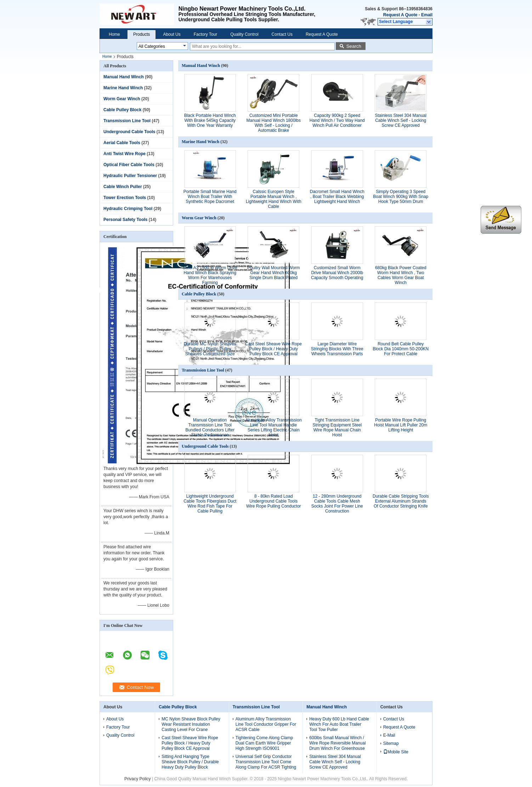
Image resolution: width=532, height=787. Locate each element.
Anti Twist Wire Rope (124, 154)
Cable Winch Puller (123, 187)
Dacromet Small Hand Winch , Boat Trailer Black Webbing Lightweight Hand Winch (337, 197)
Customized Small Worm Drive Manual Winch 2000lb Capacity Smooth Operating (337, 273)
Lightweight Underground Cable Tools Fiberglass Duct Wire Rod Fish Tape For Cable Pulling (210, 504)
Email (427, 15)
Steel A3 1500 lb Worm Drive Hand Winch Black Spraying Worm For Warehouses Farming (210, 275)
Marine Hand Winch (123, 88)
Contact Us (282, 34)
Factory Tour (205, 34)
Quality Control (244, 34)
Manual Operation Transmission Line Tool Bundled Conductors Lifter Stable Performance (210, 428)
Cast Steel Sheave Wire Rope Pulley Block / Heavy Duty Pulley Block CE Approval (274, 349)
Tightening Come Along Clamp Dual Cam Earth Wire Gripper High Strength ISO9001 (264, 743)
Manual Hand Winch (124, 77)
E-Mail (389, 735)
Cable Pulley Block (122, 110)
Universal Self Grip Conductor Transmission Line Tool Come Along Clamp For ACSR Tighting (266, 762)
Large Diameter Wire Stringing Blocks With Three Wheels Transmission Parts (337, 349)
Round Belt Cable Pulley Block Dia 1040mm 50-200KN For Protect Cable (401, 349)
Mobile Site (396, 752)
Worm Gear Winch (122, 99)
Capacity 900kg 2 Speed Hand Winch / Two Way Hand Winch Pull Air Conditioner (337, 120)
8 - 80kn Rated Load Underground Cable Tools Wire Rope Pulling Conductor (274, 501)
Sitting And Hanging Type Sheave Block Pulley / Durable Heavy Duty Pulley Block (190, 762)
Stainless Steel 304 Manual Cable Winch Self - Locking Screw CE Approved (401, 120)
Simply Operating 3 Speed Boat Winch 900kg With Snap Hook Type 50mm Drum (401, 197)
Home (114, 34)
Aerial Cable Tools (122, 143)
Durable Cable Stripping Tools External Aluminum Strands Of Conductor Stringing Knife (401, 501)
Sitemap (391, 743)
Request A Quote (400, 15)
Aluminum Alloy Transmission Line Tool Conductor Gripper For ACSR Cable (266, 724)
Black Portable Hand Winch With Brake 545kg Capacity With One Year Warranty (210, 120)
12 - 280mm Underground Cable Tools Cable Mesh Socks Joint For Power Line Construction (337, 504)
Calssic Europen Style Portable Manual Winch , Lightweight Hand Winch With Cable (274, 199)
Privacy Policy (138, 779)
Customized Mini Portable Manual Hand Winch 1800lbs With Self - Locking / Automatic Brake (274, 123)
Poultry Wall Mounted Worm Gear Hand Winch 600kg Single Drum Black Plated (274, 273)
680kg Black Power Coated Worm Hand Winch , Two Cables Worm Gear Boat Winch (401, 275)
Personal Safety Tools (125, 220)
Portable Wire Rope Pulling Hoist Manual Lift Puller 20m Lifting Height (401, 425)
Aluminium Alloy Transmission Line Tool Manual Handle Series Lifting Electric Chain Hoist (274, 428)
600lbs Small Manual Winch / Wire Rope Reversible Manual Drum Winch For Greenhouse (337, 743)
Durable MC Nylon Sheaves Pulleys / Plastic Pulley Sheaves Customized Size (210, 349)
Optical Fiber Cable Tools (129, 165)
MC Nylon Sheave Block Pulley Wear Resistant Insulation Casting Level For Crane (191, 724)
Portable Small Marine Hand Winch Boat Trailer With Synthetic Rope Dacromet (210, 197)
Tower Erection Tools (125, 198)
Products (142, 34)
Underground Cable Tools (129, 132)
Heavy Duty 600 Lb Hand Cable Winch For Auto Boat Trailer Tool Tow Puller (339, 724)
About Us (172, 34)
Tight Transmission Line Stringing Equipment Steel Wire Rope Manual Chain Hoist (337, 428)
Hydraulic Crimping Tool (128, 209)
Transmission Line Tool (127, 121)
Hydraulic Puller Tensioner (130, 176)
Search (354, 46)
